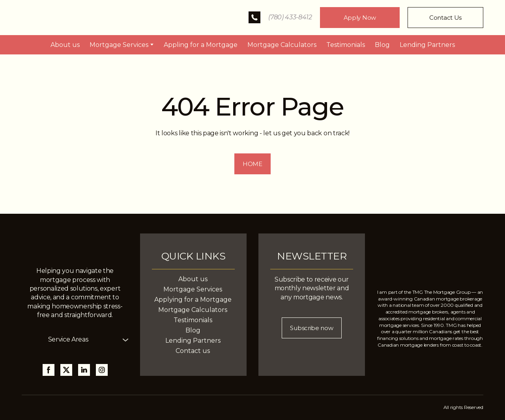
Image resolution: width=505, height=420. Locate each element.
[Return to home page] (79, 18)
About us (65, 45)
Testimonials (346, 45)
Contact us (193, 351)
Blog (382, 45)
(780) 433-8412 (290, 17)
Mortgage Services (119, 45)
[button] (254, 17)
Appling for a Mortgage (201, 45)
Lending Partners (427, 45)
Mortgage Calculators (282, 45)
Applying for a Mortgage (193, 300)
